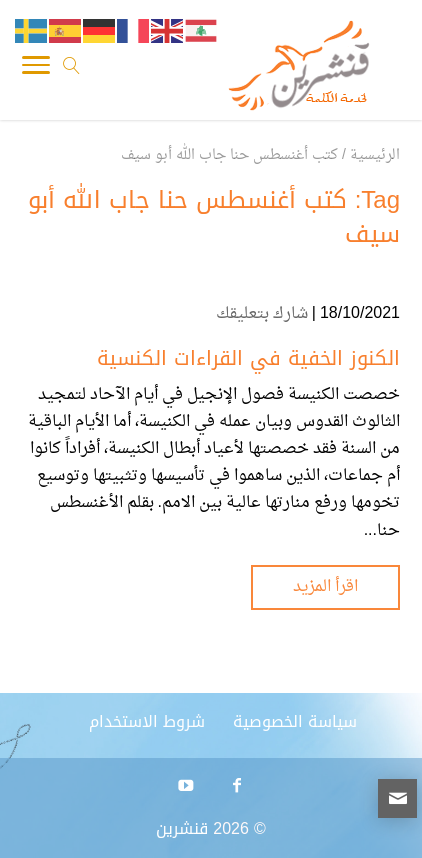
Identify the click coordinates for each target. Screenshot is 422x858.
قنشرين (182, 828)
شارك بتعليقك (262, 314)
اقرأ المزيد (325, 587)
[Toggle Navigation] (36, 70)
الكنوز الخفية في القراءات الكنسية (248, 358)
